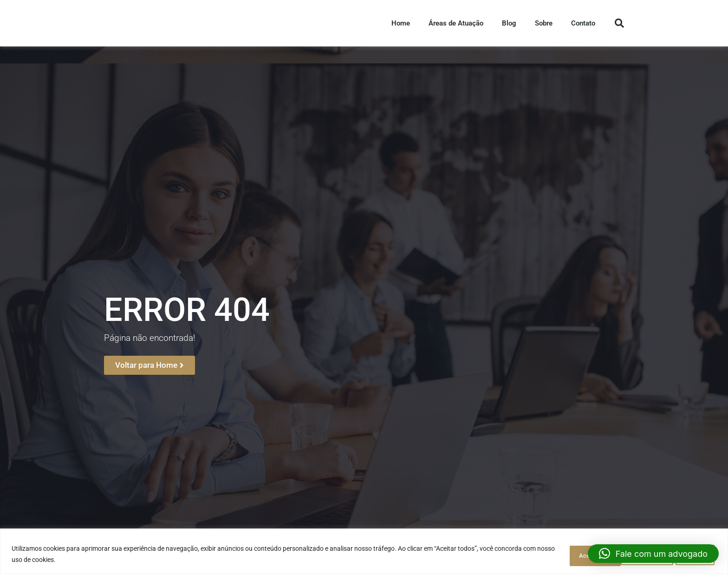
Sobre (544, 27)
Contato (583, 27)
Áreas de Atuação (456, 27)
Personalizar (563, 555)
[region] (364, 552)
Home (401, 27)
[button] (653, 554)
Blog (509, 27)
